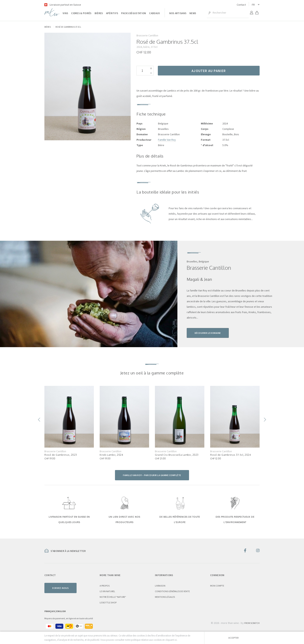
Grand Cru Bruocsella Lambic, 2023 (177, 455)
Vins (65, 13)
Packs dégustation (134, 13)
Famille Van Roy (167, 140)
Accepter (233, 638)
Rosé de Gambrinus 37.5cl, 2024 (231, 455)
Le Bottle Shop (108, 602)
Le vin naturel (107, 591)
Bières (99, 13)
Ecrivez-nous (60, 588)
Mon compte (217, 586)
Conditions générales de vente (172, 591)
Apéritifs (112, 13)
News (193, 13)
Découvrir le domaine (208, 333)
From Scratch (252, 623)
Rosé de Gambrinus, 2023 (61, 455)
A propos (105, 586)
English (61, 611)
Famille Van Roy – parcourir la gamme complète (152, 475)
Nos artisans (178, 13)
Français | (50, 611)
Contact (241, 5)
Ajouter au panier (209, 71)
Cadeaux (154, 13)
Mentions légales (165, 597)
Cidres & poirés (81, 13)
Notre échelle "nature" (113, 597)
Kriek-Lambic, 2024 (111, 455)
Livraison (160, 586)
